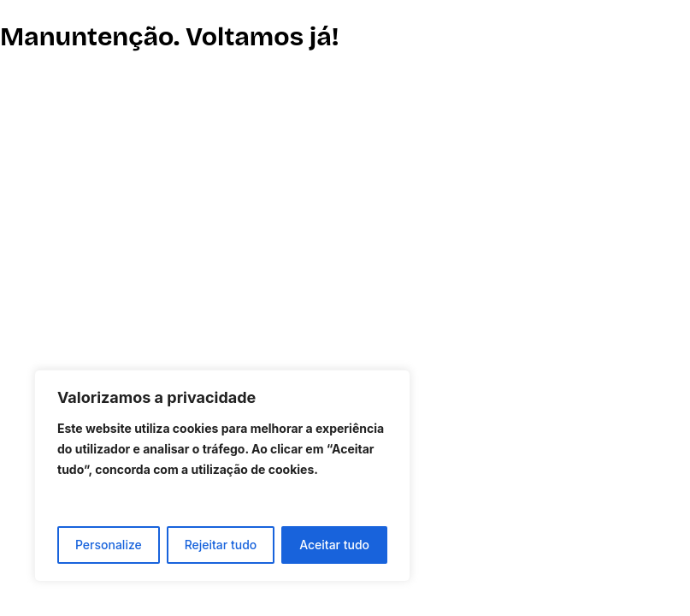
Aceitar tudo (334, 545)
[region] (222, 476)
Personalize (109, 545)
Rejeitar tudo (221, 545)
